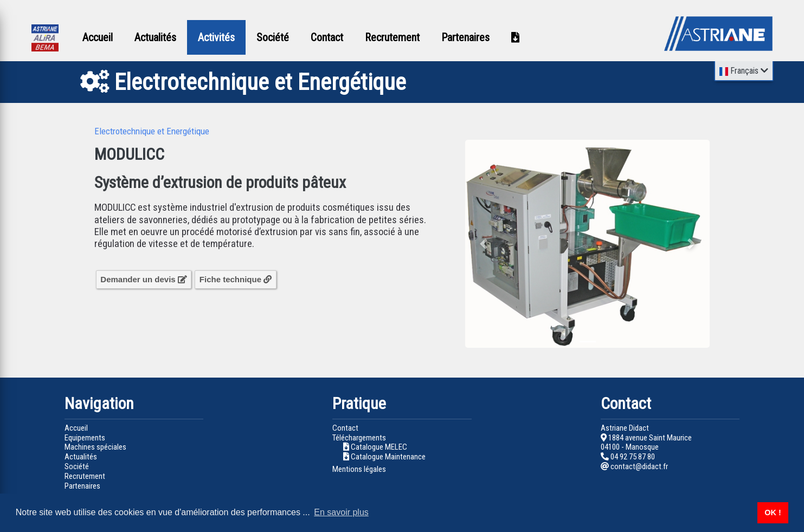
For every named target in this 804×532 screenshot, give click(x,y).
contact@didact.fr (634, 466)
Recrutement (392, 37)
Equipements (85, 438)
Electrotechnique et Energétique (152, 131)
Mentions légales (359, 469)
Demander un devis (144, 279)
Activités (216, 37)
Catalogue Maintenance (388, 457)
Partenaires (465, 37)
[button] (484, 244)
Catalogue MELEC (379, 447)
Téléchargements (359, 438)
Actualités (155, 37)
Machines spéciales (95, 447)
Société (273, 37)
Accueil (98, 37)
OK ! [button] (773, 512)
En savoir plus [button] (341, 512)
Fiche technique (236, 279)
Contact (327, 37)
